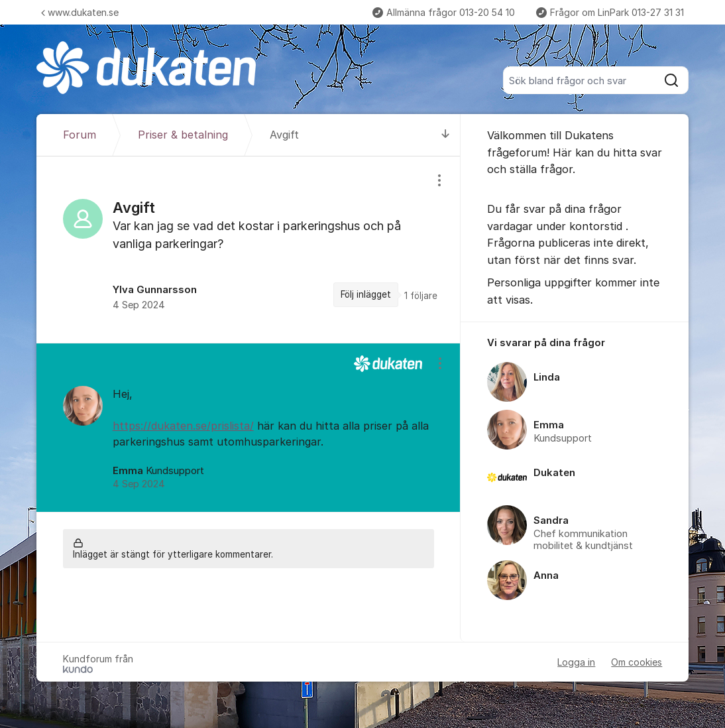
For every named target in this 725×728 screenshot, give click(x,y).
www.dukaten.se (80, 12)
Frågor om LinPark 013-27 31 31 (610, 12)
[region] (249, 250)
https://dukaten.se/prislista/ (183, 426)
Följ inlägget (366, 294)
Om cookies (637, 662)
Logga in (576, 662)
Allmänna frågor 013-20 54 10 (444, 12)
